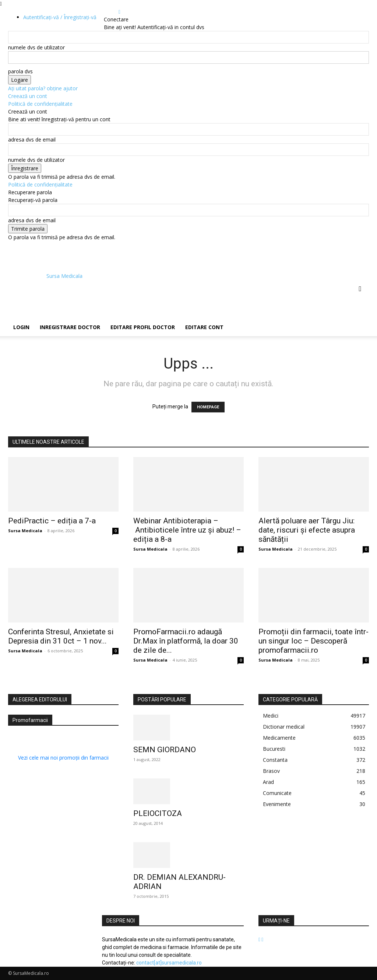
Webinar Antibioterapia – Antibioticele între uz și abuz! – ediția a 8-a (187, 530)
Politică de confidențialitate (40, 104)
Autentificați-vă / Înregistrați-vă (60, 17)
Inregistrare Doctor (70, 327)
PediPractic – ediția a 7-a (52, 521)
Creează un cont (28, 96)
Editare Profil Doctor (143, 327)
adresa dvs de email (32, 139)
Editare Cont (204, 327)
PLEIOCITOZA (158, 813)
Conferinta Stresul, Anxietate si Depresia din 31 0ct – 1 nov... (61, 636)
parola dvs (20, 71)
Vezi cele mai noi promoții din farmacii (63, 758)
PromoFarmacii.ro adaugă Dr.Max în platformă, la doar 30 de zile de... (186, 641)
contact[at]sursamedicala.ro (169, 963)
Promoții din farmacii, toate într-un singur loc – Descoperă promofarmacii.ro (313, 641)
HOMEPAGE (208, 407)
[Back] (119, 12)
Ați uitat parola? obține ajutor (43, 88)
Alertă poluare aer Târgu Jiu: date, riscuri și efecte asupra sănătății (307, 530)
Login (21, 327)
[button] (360, 289)
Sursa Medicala (25, 531)
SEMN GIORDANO (165, 750)
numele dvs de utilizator (36, 47)
